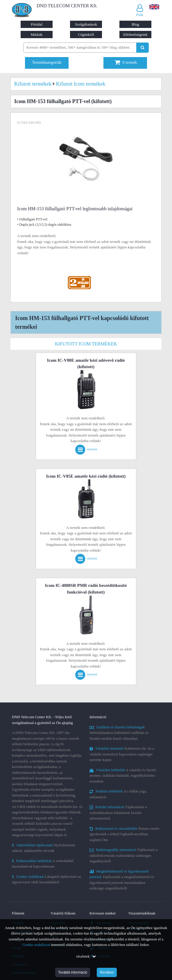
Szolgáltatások (86, 24)
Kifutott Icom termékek (86, 344)
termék (126, 62)
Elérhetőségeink (135, 35)
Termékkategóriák (47, 62)
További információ (73, 972)
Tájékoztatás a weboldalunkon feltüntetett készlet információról (118, 813)
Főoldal (37, 24)
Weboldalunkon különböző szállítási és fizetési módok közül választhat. (119, 733)
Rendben (107, 972)
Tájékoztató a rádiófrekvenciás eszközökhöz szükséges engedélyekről (123, 855)
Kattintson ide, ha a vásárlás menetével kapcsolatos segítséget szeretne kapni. (122, 754)
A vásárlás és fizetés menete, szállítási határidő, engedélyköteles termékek (123, 776)
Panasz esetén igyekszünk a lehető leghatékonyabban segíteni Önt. (124, 834)
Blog (135, 24)
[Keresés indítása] (143, 48)
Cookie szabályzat (36, 945)
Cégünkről (86, 35)
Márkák (37, 35)
